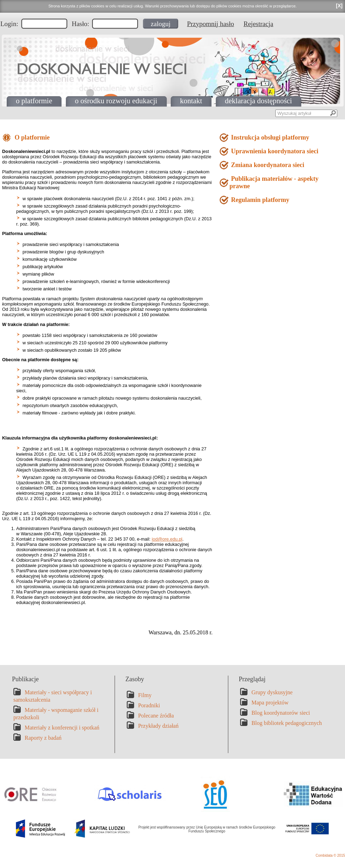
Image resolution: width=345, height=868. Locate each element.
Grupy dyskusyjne (272, 692)
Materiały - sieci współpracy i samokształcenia (53, 696)
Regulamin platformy (259, 200)
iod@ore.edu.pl (167, 539)
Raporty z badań (43, 738)
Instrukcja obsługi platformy (269, 137)
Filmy (145, 695)
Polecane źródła (156, 716)
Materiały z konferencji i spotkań (62, 728)
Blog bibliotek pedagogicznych (287, 723)
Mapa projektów (270, 703)
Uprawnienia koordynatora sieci (274, 151)
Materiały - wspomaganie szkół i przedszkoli (56, 714)
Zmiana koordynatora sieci (267, 165)
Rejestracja (258, 24)
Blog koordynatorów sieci (281, 713)
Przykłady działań (158, 726)
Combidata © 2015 (330, 855)
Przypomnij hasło (211, 24)
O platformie (31, 137)
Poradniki (149, 705)
